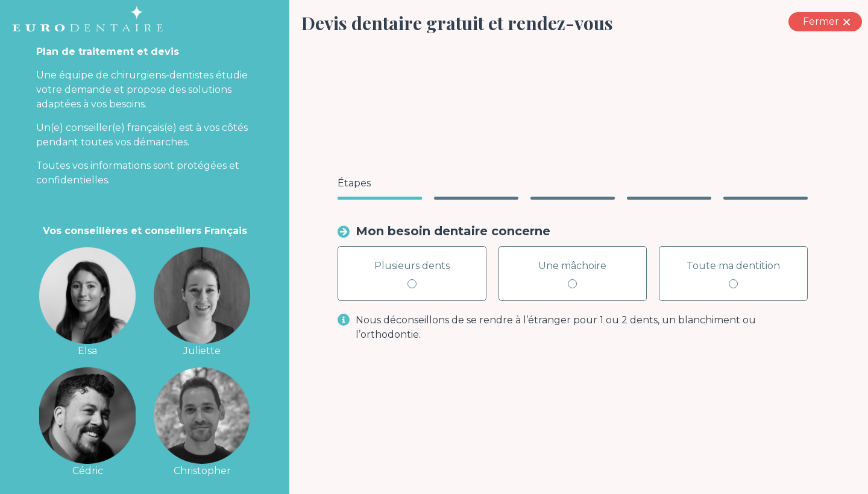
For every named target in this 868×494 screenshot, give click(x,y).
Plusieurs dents (412, 274)
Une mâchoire (572, 274)
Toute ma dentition (733, 274)
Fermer (831, 22)
